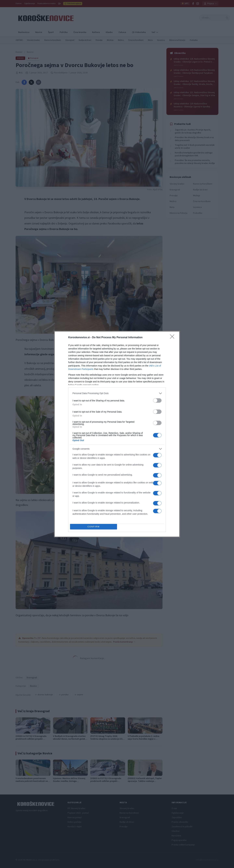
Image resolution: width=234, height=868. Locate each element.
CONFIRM (94, 526)
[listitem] (117, 393)
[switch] (157, 400)
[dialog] (117, 434)
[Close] (173, 337)
